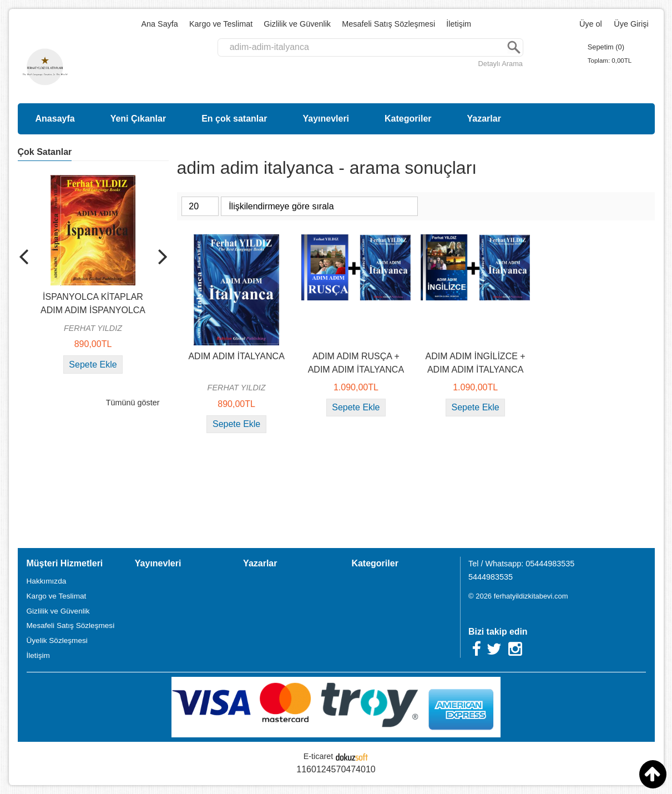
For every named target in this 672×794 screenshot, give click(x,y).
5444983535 (491, 577)
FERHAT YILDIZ (93, 328)
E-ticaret (319, 756)
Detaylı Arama (501, 64)
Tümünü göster (133, 403)
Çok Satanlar (45, 152)
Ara (514, 47)
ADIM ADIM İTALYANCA (236, 356)
